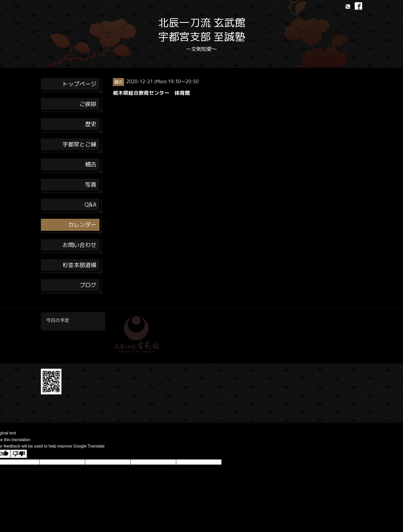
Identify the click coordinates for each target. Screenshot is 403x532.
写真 (91, 184)
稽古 (91, 164)
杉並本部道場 (79, 265)
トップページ (79, 84)
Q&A (90, 205)
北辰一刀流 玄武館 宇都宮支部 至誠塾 (202, 30)
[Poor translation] (19, 454)
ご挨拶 (88, 104)
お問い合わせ (79, 245)
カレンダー (82, 225)
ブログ (88, 285)
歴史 (91, 124)
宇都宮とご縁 (79, 144)
